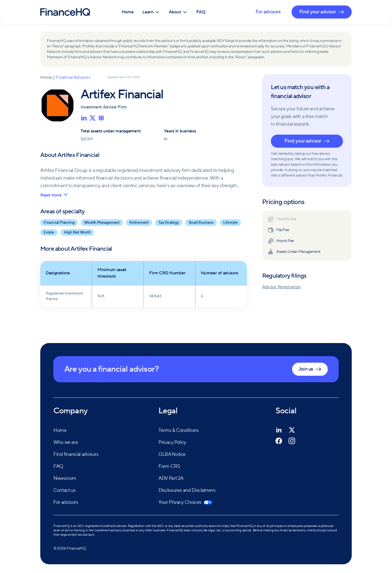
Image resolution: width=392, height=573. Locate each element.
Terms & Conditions (179, 430)
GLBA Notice (172, 454)
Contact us (64, 490)
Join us (310, 369)
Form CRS (169, 466)
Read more (54, 195)
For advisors (268, 12)
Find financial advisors (76, 454)
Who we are (66, 442)
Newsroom (65, 478)
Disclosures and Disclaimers (187, 490)
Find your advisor (307, 141)
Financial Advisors (73, 77)
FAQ (201, 12)
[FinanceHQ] (65, 12)
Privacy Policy (172, 442)
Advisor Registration (281, 287)
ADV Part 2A (171, 478)
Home (128, 12)
